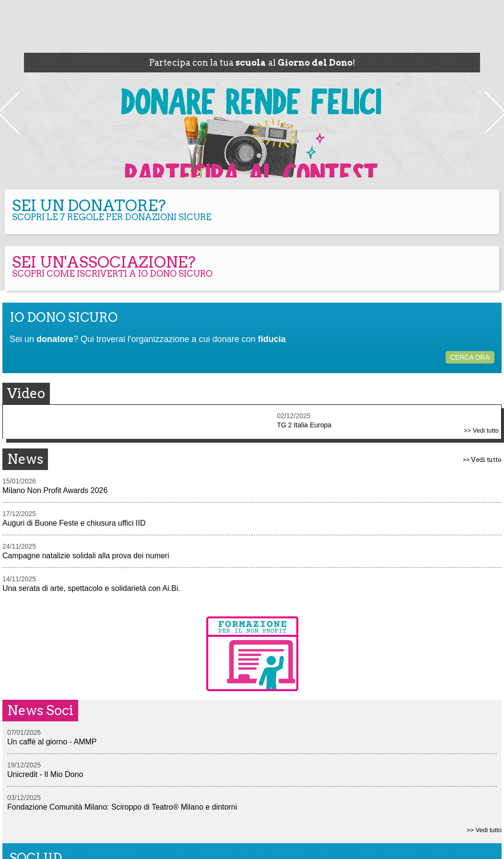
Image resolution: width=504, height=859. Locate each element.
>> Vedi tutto (481, 430)
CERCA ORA (470, 357)
